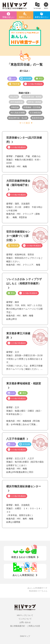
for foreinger (37, 8)
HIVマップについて (25, 615)
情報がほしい (8, 17)
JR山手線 (14, 97)
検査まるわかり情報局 (23, 557)
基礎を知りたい (42, 17)
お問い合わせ (25, 622)
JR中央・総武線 (34, 102)
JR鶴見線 (15, 107)
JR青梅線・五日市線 (32, 107)
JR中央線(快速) (17, 102)
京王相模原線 (35, 113)
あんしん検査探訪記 (23, 575)
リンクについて (25, 619)
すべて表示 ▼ (26, 123)
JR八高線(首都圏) (18, 113)
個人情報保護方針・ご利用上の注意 (25, 626)
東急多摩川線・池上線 (18, 118)
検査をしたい (25, 17)
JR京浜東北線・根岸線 (32, 97)
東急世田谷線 (37, 118)
